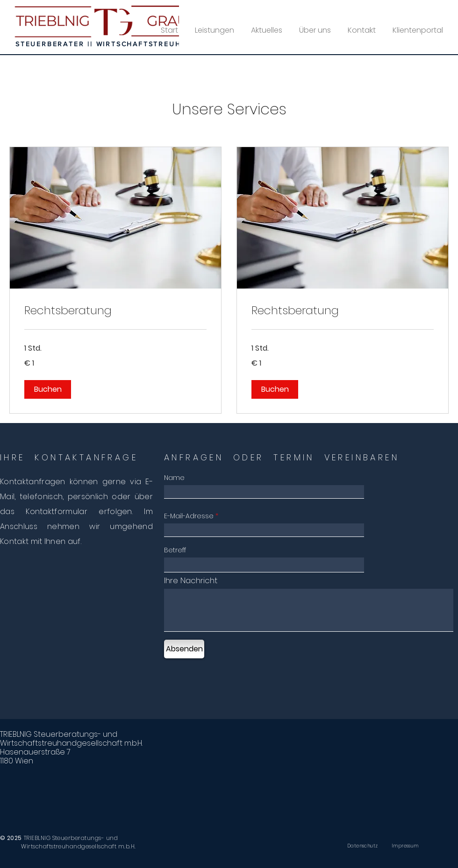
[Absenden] (184, 649)
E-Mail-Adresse (189, 516)
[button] (48, 389)
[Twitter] (413, 49)
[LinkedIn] (426, 49)
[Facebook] (401, 49)
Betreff (175, 550)
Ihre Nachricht (191, 581)
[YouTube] (439, 49)
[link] (115, 311)
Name (174, 478)
